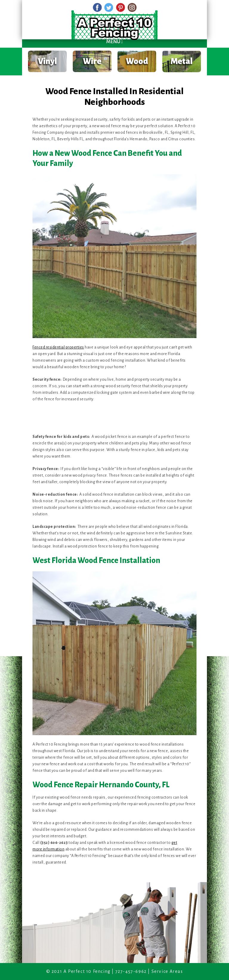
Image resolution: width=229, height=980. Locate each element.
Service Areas (167, 971)
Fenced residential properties (58, 347)
